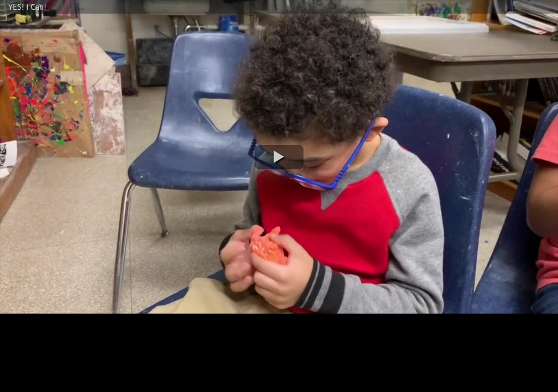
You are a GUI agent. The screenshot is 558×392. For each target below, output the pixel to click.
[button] (279, 157)
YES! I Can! (27, 7)
